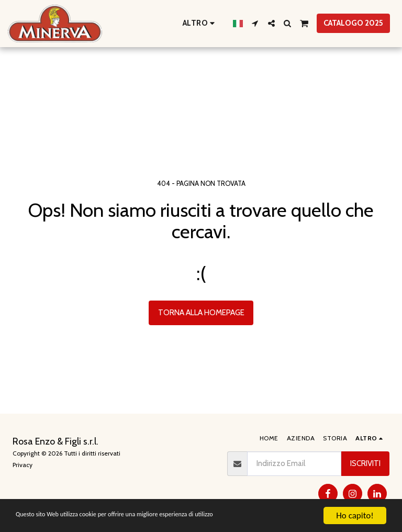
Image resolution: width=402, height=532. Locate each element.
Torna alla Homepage (201, 313)
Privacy (23, 465)
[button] (255, 23)
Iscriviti (365, 463)
